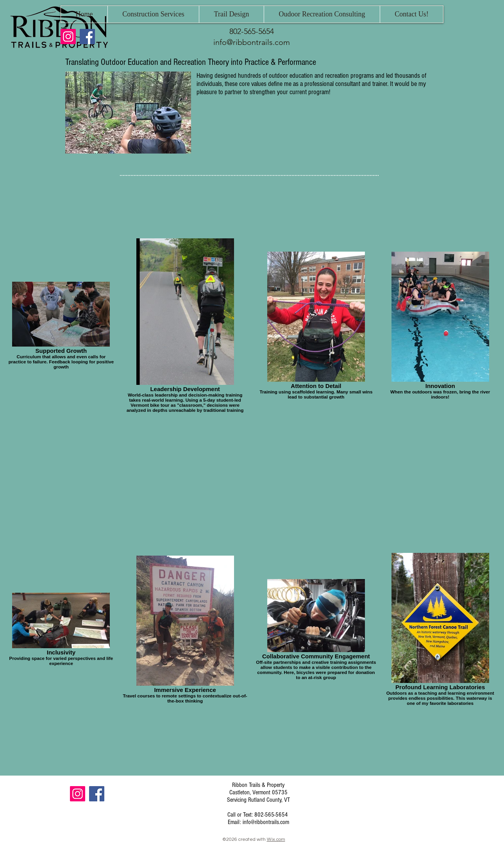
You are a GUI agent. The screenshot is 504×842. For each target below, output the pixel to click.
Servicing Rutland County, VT (258, 800)
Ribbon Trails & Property (258, 785)
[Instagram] (68, 37)
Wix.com (276, 839)
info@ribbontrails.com (252, 42)
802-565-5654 (252, 31)
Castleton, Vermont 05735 (258, 792)
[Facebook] (87, 37)
